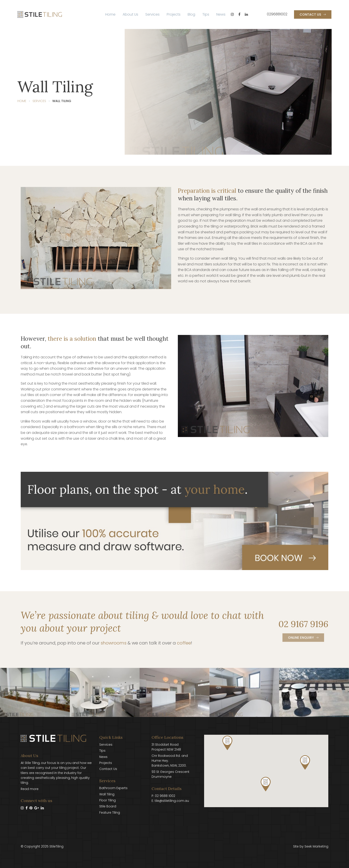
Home (110, 14)
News (221, 14)
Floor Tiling (108, 800)
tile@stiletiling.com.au (172, 801)
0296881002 (277, 14)
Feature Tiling (110, 813)
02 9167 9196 (303, 624)
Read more (30, 789)
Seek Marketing (316, 846)
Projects (174, 14)
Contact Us (310, 14)
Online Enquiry (301, 638)
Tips (206, 14)
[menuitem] (110, 14)
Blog (191, 14)
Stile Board (108, 806)
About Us (130, 14)
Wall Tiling (107, 794)
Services (152, 14)
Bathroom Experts (113, 788)
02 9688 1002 (165, 796)
